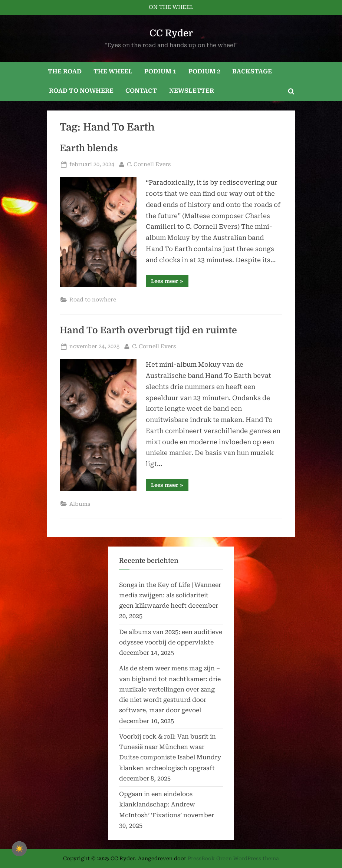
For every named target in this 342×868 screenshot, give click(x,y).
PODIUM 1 (160, 71)
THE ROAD (65, 71)
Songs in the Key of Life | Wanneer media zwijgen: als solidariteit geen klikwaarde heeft (170, 595)
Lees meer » (170, 282)
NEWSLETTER (192, 91)
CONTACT (141, 91)
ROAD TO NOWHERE (81, 91)
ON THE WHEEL (171, 7)
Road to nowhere (93, 300)
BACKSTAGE (252, 71)
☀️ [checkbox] (19, 849)
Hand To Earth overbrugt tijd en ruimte (148, 330)
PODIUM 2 (204, 71)
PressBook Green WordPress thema (233, 858)
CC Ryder (171, 33)
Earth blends (89, 148)
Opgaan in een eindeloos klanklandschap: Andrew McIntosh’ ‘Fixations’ (157, 805)
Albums (80, 504)
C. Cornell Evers (149, 164)
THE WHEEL (113, 71)
